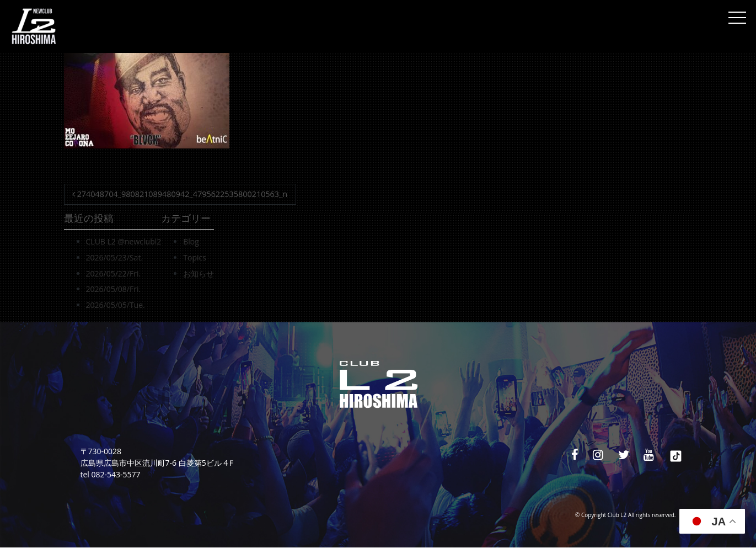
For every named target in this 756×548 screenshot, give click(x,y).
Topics (195, 257)
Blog (191, 241)
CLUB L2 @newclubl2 (124, 241)
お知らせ (199, 273)
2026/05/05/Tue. (116, 305)
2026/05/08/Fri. (114, 289)
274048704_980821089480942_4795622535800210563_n (180, 194)
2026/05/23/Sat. (115, 257)
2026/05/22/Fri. (114, 273)
